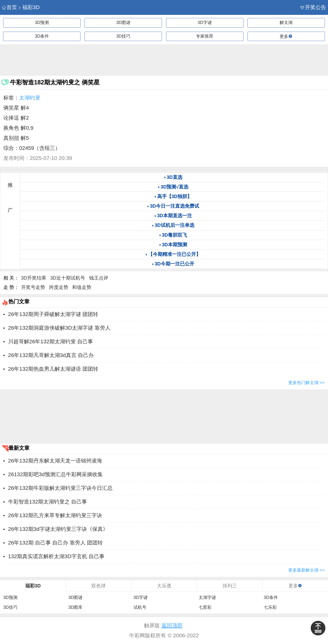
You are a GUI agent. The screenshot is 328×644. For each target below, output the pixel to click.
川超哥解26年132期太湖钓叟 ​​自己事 (51, 342)
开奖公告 (313, 7)
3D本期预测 (175, 245)
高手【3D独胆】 (175, 196)
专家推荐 (205, 36)
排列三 (230, 586)
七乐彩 (270, 607)
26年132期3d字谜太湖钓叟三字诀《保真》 (58, 529)
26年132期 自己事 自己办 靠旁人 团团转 (55, 543)
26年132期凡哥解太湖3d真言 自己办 (51, 355)
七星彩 (205, 607)
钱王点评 (99, 278)
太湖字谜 (207, 597)
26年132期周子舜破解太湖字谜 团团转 (53, 314)
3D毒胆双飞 (175, 235)
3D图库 (75, 607)
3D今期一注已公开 (175, 264)
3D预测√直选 (174, 187)
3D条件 (42, 36)
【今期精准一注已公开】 (174, 254)
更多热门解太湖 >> (306, 383)
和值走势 (82, 287)
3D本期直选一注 (175, 216)
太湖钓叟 (30, 98)
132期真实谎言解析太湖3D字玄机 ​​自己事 (56, 556)
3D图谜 (123, 23)
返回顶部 (172, 625)
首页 (9, 7)
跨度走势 (59, 287)
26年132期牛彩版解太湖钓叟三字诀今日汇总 (60, 488)
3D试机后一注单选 (175, 225)
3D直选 (175, 177)
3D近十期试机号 (68, 278)
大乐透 (164, 586)
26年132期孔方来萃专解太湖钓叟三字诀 (55, 515)
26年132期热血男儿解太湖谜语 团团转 (53, 369)
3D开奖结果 (34, 278)
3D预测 (42, 23)
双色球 (98, 586)
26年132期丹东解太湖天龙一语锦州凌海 (55, 461)
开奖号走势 (33, 287)
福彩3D (29, 7)
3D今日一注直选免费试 (175, 206)
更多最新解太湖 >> (306, 570)
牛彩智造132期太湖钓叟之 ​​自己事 (48, 502)
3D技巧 (123, 36)
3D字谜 (205, 23)
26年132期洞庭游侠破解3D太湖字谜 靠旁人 (59, 328)
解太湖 (286, 23)
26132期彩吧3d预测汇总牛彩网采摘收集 (55, 474)
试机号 (140, 607)
